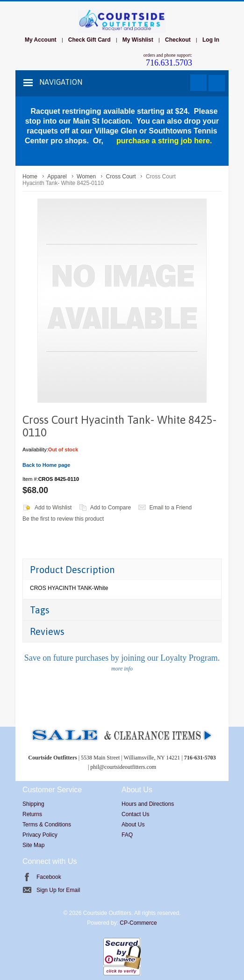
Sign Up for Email (58, 890)
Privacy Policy (40, 835)
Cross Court (121, 177)
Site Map (33, 845)
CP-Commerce (138, 923)
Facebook (49, 877)
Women (86, 177)
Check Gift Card (90, 40)
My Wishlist (138, 40)
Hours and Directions (148, 804)
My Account (41, 40)
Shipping (33, 804)
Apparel (57, 177)
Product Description (72, 570)
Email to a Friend (170, 508)
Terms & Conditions (47, 825)
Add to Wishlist (53, 508)
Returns (32, 814)
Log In (211, 40)
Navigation (61, 82)
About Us (133, 825)
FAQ (127, 835)
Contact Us (135, 814)
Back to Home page (46, 465)
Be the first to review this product (63, 519)
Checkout (178, 40)
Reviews (47, 631)
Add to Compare (111, 508)
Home (30, 177)
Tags (40, 610)
